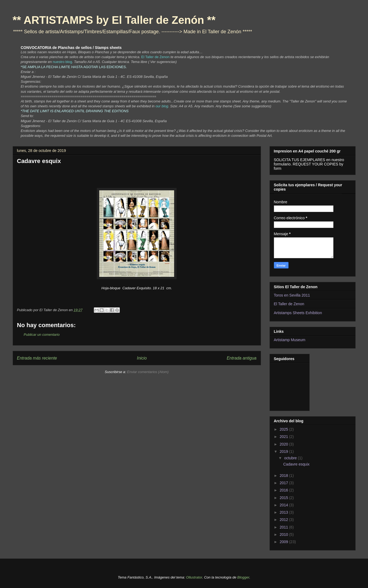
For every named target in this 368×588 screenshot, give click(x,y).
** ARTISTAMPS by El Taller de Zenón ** (114, 20)
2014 (284, 505)
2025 (284, 429)
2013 (284, 512)
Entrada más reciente (37, 358)
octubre (291, 458)
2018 (284, 476)
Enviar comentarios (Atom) (148, 372)
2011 (284, 527)
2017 (284, 483)
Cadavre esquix (296, 464)
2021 (284, 437)
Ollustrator (194, 577)
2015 (284, 498)
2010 (284, 534)
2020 (284, 444)
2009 (284, 542)
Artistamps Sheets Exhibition (298, 313)
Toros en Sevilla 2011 (292, 295)
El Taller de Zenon (289, 304)
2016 (284, 490)
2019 (284, 451)
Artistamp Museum (290, 340)
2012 (284, 520)
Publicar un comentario (42, 335)
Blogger (243, 577)
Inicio (142, 358)
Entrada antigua (241, 358)
